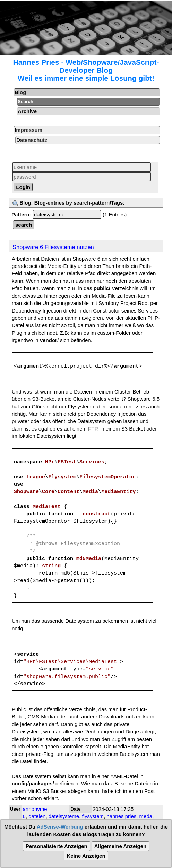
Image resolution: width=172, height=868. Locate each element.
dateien (37, 816)
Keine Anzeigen (86, 856)
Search (25, 102)
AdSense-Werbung (60, 827)
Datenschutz (32, 140)
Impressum (28, 130)
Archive (27, 111)
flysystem (93, 816)
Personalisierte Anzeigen (57, 846)
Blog (20, 92)
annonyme (35, 809)
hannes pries (121, 816)
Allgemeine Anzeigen (120, 846)
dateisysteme (64, 816)
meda (146, 816)
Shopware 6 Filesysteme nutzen (53, 247)
